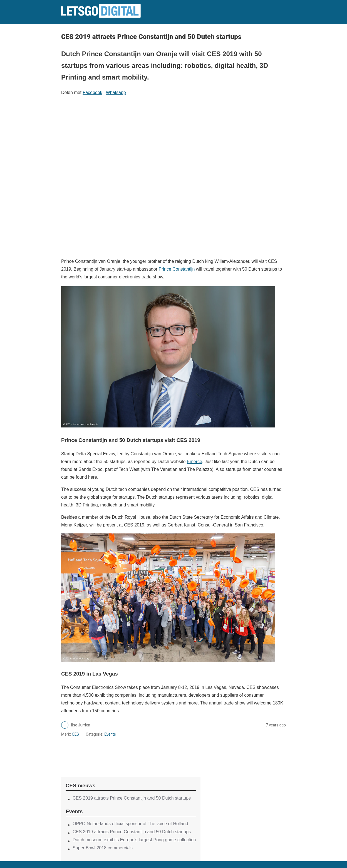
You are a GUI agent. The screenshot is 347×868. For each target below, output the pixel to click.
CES (75, 734)
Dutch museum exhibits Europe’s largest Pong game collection (134, 840)
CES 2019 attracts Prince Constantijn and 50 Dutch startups (132, 798)
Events (110, 734)
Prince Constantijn (177, 269)
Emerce (194, 462)
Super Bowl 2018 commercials (103, 848)
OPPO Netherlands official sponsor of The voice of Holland (130, 824)
